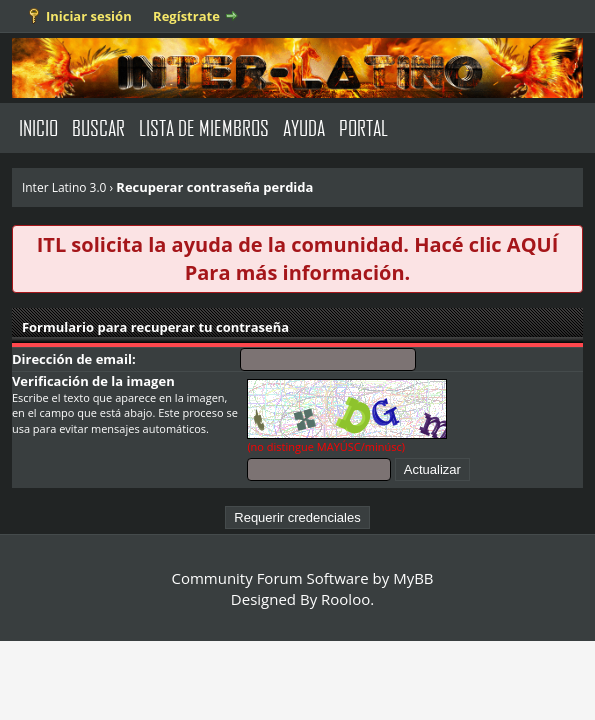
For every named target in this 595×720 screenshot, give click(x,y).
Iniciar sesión (89, 16)
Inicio (38, 127)
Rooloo (345, 599)
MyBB (413, 578)
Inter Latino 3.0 (64, 187)
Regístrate (186, 16)
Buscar (98, 127)
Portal (363, 127)
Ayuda (304, 127)
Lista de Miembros (204, 127)
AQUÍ (532, 244)
